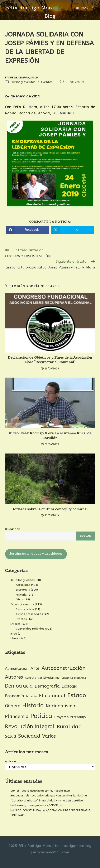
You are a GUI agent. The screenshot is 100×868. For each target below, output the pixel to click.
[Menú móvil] (83, 8)
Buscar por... (13, 529)
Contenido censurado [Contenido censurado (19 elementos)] (74, 678)
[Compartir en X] (73, 230)
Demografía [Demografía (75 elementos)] (47, 686)
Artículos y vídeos (23, 580)
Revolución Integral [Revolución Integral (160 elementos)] (30, 726)
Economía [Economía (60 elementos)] (15, 696)
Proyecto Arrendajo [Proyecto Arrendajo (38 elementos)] (70, 717)
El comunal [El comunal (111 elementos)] (52, 696)
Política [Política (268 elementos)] (41, 716)
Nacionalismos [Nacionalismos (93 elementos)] (62, 706)
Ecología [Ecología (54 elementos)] (69, 686)
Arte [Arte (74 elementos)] (35, 668)
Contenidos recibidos (30, 629)
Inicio (14, 634)
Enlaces (15, 624)
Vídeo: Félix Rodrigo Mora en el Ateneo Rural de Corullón (50, 435)
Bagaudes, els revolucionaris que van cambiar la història (49, 796)
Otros (20, 599)
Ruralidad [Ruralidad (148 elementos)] (69, 727)
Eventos (47, 82)
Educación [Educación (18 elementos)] (32, 696)
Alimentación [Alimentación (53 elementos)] (17, 669)
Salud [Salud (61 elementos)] (11, 736)
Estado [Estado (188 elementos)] (77, 695)
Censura (24, 78)
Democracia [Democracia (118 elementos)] (19, 686)
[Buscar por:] (92, 8)
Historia (21, 595)
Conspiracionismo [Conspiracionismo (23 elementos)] (49, 678)
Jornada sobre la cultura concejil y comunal (50, 509)
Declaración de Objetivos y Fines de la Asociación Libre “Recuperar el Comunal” (50, 360)
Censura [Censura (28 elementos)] (31, 678)
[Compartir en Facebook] (28, 230)
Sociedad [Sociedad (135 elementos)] (29, 736)
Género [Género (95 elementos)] (13, 706)
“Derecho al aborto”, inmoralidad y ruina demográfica (47, 801)
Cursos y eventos (23, 82)
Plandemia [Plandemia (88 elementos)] (17, 717)
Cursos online (25, 609)
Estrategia (23, 590)
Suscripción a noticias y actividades (36, 554)
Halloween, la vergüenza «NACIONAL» (36, 805)
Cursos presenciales (29, 614)
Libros (15, 638)
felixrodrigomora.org (73, 846)
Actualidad (23, 585)
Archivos (11, 761)
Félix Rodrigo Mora (30, 8)
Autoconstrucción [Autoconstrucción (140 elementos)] (64, 668)
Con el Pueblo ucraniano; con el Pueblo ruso (40, 791)
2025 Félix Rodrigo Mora (30, 846)
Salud (34, 78)
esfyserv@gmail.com (51, 852)
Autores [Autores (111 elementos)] (14, 677)
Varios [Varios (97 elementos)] (49, 736)
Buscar (85, 536)
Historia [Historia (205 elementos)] (33, 705)
